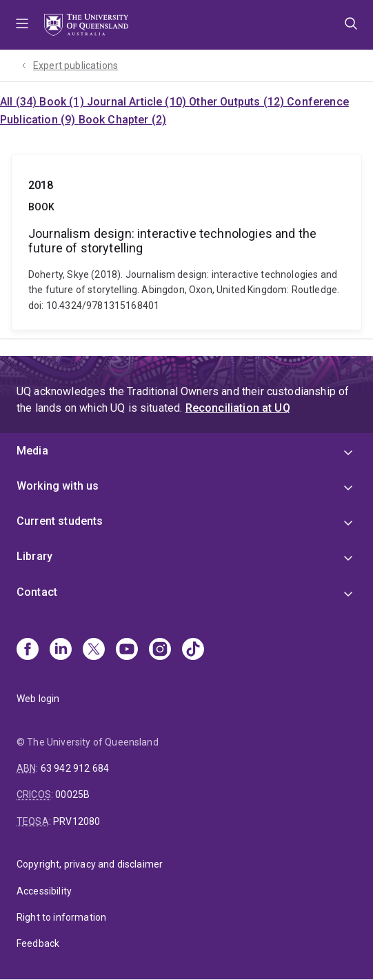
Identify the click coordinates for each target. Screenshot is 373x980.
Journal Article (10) (138, 102)
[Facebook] (28, 650)
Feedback (38, 943)
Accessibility (44, 891)
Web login (38, 699)
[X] (94, 650)
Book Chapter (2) (123, 120)
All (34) (20, 102)
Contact (37, 592)
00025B (72, 794)
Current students (60, 521)
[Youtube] (127, 650)
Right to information (61, 917)
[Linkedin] (61, 650)
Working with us (58, 486)
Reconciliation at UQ (238, 408)
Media (32, 451)
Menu (22, 25)
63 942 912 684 (75, 768)
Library (34, 556)
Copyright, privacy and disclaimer (90, 864)
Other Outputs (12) (238, 102)
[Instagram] (160, 650)
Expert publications (75, 66)
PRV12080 (77, 821)
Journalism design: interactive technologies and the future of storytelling (186, 242)
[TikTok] (193, 650)
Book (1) (63, 102)
